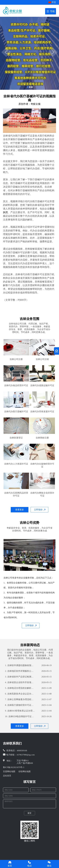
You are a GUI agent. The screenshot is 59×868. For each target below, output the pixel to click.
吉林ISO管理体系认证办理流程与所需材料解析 (20, 711)
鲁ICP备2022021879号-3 (14, 767)
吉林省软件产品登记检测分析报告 (20, 677)
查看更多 (20, 510)
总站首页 (7, 776)
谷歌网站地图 (24, 771)
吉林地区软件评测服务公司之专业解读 (20, 671)
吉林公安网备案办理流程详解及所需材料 (20, 699)
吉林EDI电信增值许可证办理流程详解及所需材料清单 (20, 716)
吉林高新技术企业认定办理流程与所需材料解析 (20, 694)
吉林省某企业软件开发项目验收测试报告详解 (20, 682)
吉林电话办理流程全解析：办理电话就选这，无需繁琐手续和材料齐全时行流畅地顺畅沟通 (20, 688)
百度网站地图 (9, 771)
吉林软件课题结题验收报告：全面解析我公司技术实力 (20, 665)
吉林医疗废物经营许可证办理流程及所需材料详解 (20, 705)
